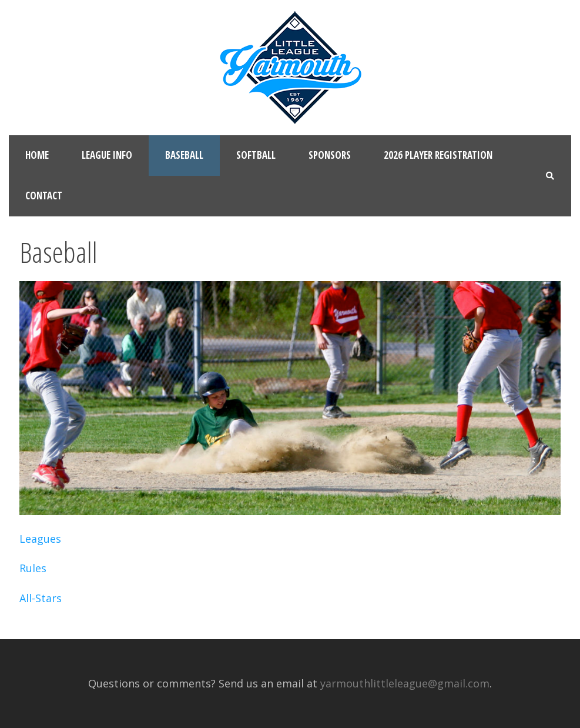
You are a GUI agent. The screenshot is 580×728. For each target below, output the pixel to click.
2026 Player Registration (438, 155)
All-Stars (41, 598)
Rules (33, 568)
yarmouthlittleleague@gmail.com (405, 683)
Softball (256, 155)
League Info (107, 155)
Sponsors (330, 155)
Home (37, 155)
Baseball (184, 155)
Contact (44, 196)
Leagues (40, 539)
